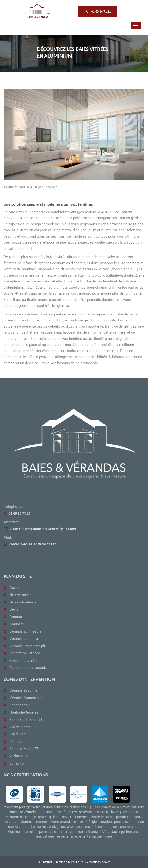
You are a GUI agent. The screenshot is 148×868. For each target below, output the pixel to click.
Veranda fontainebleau (27, 698)
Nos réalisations (23, 602)
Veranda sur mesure (26, 631)
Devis (14, 609)
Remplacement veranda (28, 668)
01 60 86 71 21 (20, 513)
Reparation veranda (25, 653)
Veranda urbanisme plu (28, 646)
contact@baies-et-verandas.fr (32, 544)
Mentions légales (100, 862)
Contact (16, 617)
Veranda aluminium (25, 639)
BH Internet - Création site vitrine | (60, 862)
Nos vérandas (20, 595)
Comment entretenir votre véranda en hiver (52, 822)
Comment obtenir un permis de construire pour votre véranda (53, 832)
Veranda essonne (23, 690)
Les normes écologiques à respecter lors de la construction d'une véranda (85, 827)
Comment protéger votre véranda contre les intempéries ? (46, 807)
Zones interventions (25, 661)
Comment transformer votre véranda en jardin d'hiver (79, 812)
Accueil (15, 588)
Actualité (17, 624)
